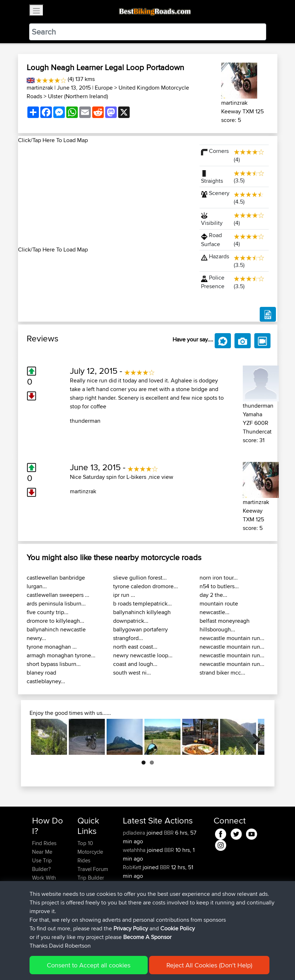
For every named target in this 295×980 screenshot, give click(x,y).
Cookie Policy (164, 964)
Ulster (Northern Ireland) (78, 96)
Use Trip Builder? (42, 865)
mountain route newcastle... (219, 608)
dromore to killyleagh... (55, 621)
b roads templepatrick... (142, 604)
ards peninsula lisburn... (56, 604)
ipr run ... (124, 595)
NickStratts (136, 910)
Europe (104, 88)
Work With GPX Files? (44, 882)
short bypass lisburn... (54, 664)
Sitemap (99, 964)
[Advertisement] (104, 195)
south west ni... (132, 673)
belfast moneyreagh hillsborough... (225, 625)
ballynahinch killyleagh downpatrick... (142, 616)
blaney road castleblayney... (46, 677)
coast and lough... (135, 664)
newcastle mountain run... (232, 638)
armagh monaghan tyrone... (61, 655)
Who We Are (92, 886)
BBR (169, 833)
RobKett (133, 867)
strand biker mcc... (222, 673)
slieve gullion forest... (140, 578)
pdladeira (135, 833)
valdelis (132, 902)
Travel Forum (93, 869)
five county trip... (48, 612)
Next (254, 737)
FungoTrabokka (142, 884)
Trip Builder (91, 878)
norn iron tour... (219, 578)
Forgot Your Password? (46, 899)
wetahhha (135, 850)
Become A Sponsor (44, 917)
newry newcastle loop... (143, 655)
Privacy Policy (129, 964)
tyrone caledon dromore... (146, 586)
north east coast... (135, 647)
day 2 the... (213, 595)
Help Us (87, 904)
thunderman (85, 421)
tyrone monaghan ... (52, 647)
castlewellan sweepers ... (58, 595)
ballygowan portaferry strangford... (140, 634)
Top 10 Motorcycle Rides (90, 852)
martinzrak (40, 88)
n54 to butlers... (219, 586)
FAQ (37, 929)
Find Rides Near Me (44, 847)
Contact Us (90, 895)
